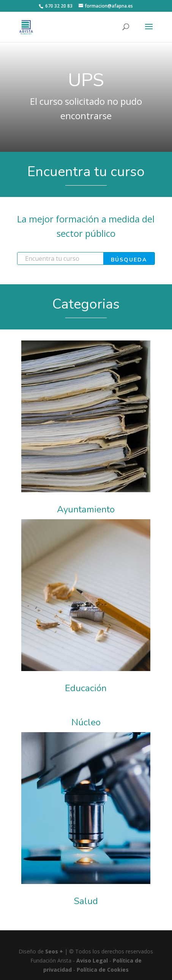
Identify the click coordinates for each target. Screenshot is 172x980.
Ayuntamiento (86, 509)
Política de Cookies (103, 970)
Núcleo (86, 722)
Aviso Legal (92, 960)
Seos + (54, 951)
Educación (86, 688)
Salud (86, 901)
